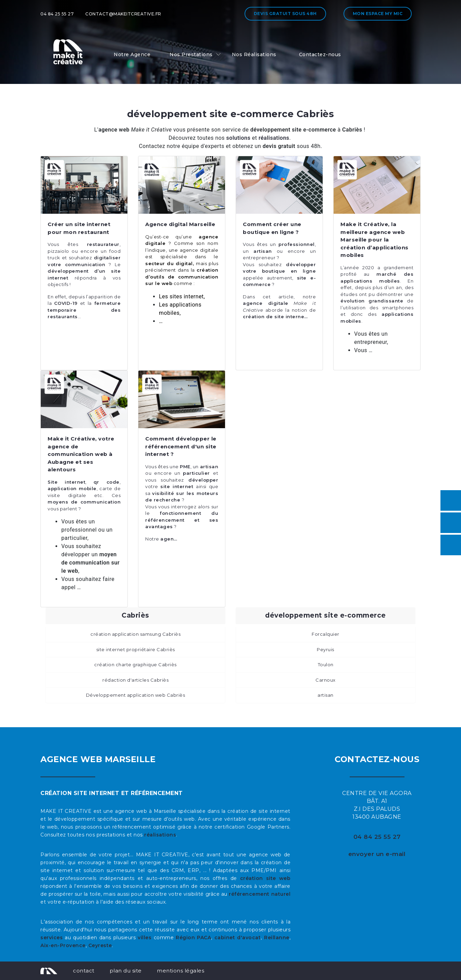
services (52, 938)
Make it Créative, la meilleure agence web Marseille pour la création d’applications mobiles (375, 240)
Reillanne (277, 938)
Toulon (326, 665)
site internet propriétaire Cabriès (136, 649)
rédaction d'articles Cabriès (135, 680)
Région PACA (193, 938)
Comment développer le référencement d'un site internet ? (181, 446)
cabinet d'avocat (238, 938)
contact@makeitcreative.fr (123, 14)
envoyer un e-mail (377, 854)
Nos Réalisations (254, 54)
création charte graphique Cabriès (135, 665)
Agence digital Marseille (180, 224)
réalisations (160, 835)
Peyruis (326, 649)
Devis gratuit (285, 14)
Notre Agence (132, 54)
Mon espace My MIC (378, 14)
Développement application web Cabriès (136, 695)
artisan (326, 695)
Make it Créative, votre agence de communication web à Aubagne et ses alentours (81, 454)
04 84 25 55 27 (57, 14)
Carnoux (326, 680)
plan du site (126, 971)
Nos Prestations (191, 54)
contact (84, 971)
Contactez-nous (320, 54)
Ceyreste (100, 945)
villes (145, 938)
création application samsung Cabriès (135, 634)
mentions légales (180, 971)
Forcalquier (326, 634)
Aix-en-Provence (63, 945)
